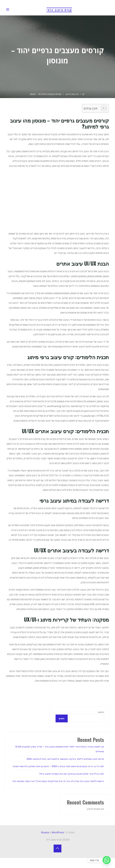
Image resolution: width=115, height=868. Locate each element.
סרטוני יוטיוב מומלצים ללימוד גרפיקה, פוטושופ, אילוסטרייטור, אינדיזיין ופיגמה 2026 (62, 759)
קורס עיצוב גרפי (59, 10)
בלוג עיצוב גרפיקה (72, 94)
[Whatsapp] (107, 860)
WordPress (58, 842)
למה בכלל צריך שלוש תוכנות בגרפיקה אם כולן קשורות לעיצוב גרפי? (70, 779)
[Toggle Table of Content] (102, 108)
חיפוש (101, 712)
